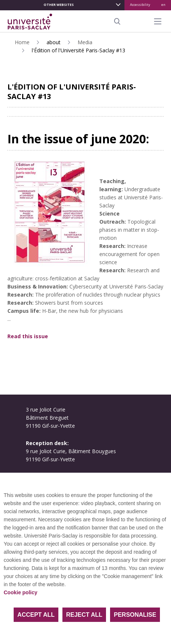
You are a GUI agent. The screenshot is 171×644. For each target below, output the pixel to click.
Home (22, 42)
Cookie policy (20, 592)
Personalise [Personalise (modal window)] (135, 615)
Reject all (84, 615)
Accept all (36, 615)
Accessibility (140, 5)
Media (85, 42)
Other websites (59, 5)
